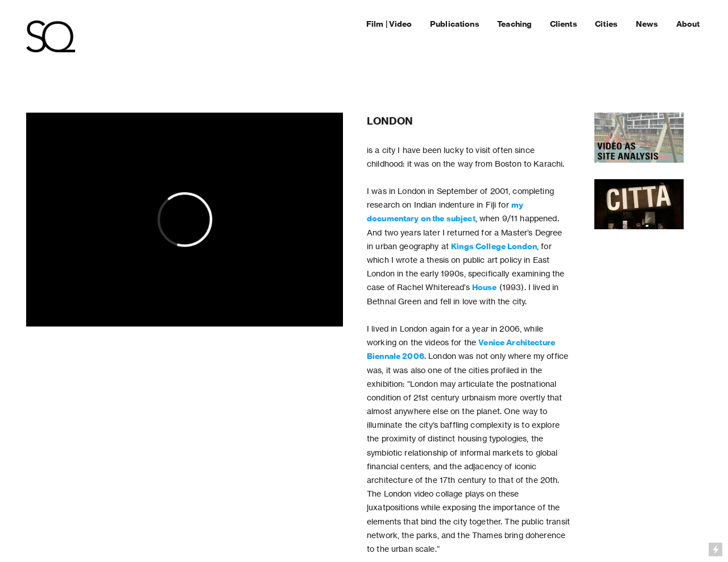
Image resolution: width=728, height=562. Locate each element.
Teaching (514, 24)
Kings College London (494, 246)
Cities (606, 24)
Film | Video (389, 24)
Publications (455, 24)
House (485, 287)
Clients (564, 24)
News (648, 24)
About (688, 24)
